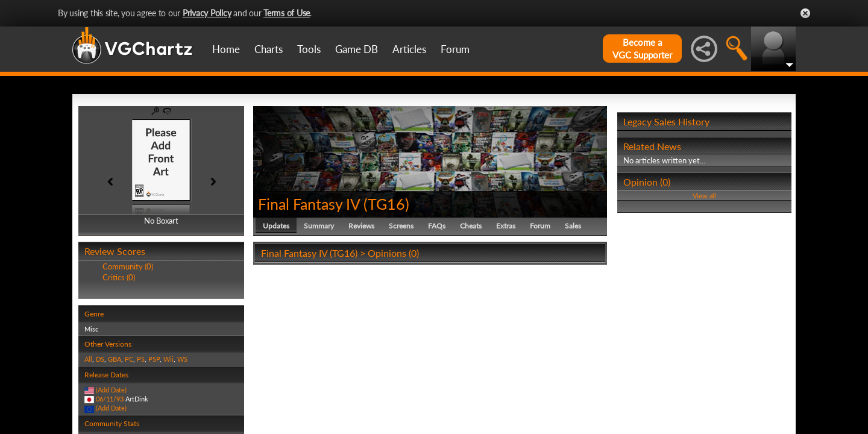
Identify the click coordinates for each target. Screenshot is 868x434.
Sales (573, 226)
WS (182, 359)
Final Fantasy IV (309, 204)
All (88, 359)
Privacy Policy (207, 13)
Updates (276, 226)
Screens (401, 226)
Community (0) (128, 266)
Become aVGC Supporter (642, 49)
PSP (154, 359)
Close (805, 13)
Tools (309, 49)
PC (129, 359)
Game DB (357, 49)
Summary (319, 226)
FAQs (437, 226)
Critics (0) (119, 277)
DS (100, 359)
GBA (115, 359)
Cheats (471, 226)
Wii (168, 359)
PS (141, 359)
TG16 (386, 204)
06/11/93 (110, 399)
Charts (269, 49)
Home (226, 49)
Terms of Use (287, 13)
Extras (506, 226)
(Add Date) (111, 390)
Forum (455, 49)
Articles (409, 49)
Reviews (361, 226)
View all (704, 196)
